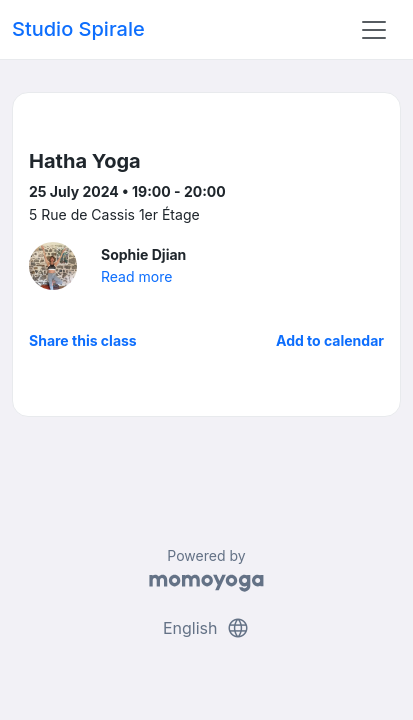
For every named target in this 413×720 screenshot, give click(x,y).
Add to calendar (330, 340)
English (206, 628)
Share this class (83, 340)
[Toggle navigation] (374, 30)
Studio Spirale (78, 29)
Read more (136, 276)
